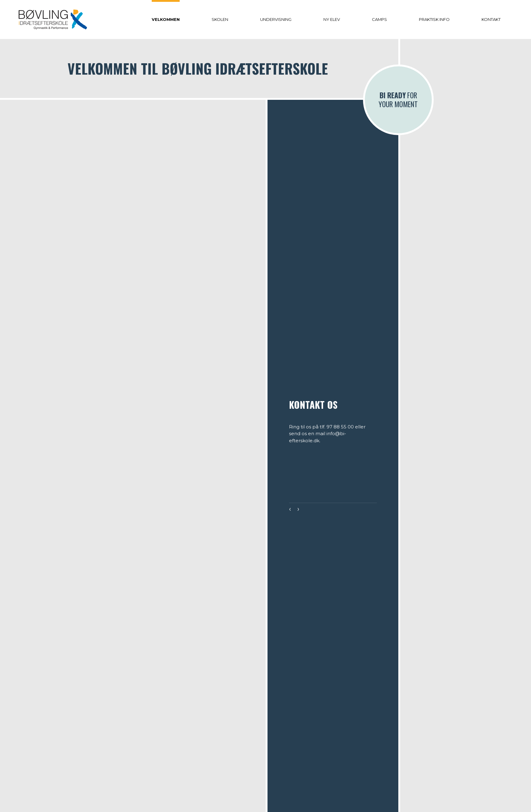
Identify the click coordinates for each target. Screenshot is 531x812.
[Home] (53, 19)
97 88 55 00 (340, 427)
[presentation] (290, 510)
